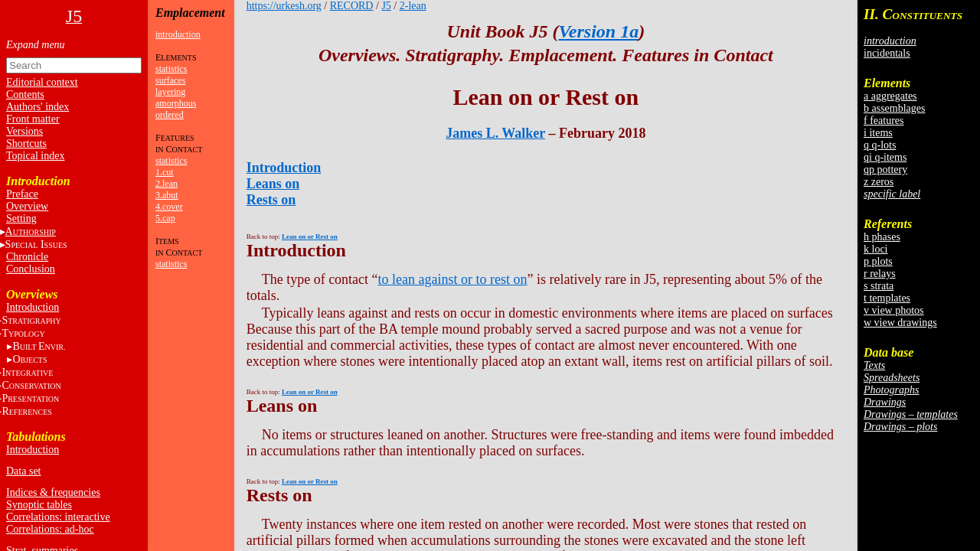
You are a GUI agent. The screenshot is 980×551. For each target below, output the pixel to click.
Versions (24, 131)
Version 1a (598, 31)
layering (170, 92)
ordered (170, 115)
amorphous (176, 103)
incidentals (887, 53)
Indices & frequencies (53, 492)
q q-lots (880, 145)
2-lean (413, 6)
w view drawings (900, 323)
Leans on (273, 184)
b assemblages (894, 108)
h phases (882, 237)
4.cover (169, 207)
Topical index (35, 156)
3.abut (167, 195)
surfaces (170, 80)
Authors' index (38, 107)
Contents (25, 95)
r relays (880, 274)
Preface (22, 194)
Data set (23, 471)
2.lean (167, 184)
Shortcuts (26, 143)
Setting (21, 218)
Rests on (271, 200)
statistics (171, 69)
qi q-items (885, 157)
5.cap (165, 218)
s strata (879, 286)
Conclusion (31, 269)
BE (39, 346)
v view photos (894, 310)
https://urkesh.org (284, 6)
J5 (386, 6)
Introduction (33, 307)
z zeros (879, 182)
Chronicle (27, 257)
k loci (876, 249)
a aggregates (890, 96)
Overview (27, 206)
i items (878, 133)
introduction (178, 34)
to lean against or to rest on (453, 279)
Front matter (33, 119)
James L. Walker (495, 133)
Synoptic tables (39, 505)
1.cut (165, 172)
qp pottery (885, 170)
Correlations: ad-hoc (50, 529)
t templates (887, 298)
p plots (878, 261)
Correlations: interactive (58, 517)
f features (884, 121)
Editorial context (42, 82)
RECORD (352, 6)
